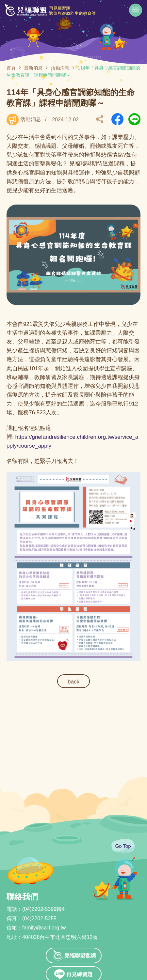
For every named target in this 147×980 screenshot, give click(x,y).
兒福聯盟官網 (80, 956)
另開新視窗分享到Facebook (117, 119)
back (73, 682)
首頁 (11, 68)
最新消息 (33, 68)
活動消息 (60, 68)
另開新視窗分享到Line (134, 119)
